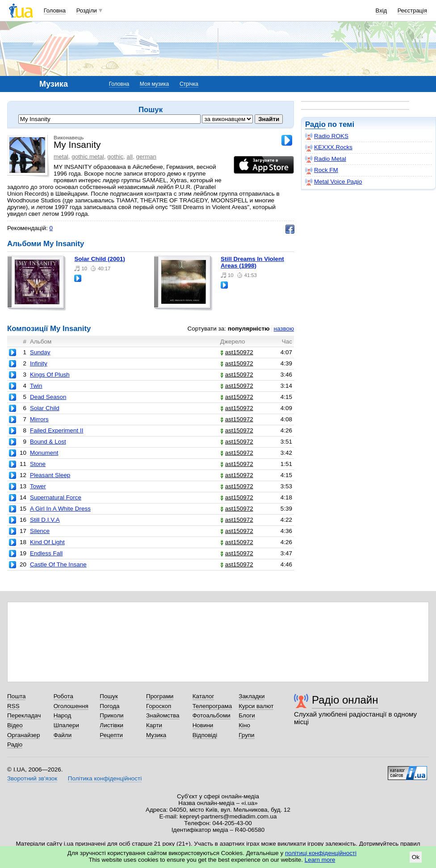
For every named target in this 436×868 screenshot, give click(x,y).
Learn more (320, 860)
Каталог (203, 696)
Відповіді (205, 735)
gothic (115, 157)
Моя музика (154, 84)
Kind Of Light (47, 542)
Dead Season (48, 397)
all (130, 157)
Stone (38, 464)
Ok (416, 857)
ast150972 (237, 352)
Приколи (111, 715)
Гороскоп (159, 706)
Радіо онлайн (345, 700)
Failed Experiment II (57, 430)
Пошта (16, 696)
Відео (15, 725)
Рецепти (111, 735)
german (147, 157)
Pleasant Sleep (50, 475)
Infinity (39, 363)
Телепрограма (212, 706)
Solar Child (45, 408)
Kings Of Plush (50, 375)
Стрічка (189, 84)
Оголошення (71, 706)
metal (61, 157)
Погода (109, 706)
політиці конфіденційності (321, 853)
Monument (44, 453)
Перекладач (24, 715)
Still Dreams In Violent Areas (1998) (252, 262)
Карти (154, 725)
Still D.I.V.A (45, 520)
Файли (63, 735)
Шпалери (66, 725)
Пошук (109, 696)
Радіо (315, 124)
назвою (284, 329)
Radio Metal (326, 159)
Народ (63, 715)
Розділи (87, 10)
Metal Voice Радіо (334, 182)
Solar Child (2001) (100, 259)
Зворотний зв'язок (32, 778)
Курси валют (256, 706)
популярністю (249, 329)
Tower (38, 486)
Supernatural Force (56, 497)
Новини (203, 725)
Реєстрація (412, 10)
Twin (36, 386)
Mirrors (39, 419)
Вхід (381, 10)
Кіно (244, 725)
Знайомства (163, 715)
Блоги (247, 715)
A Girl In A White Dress (60, 509)
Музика (156, 735)
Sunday (40, 352)
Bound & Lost (48, 442)
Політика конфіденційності (105, 778)
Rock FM (322, 170)
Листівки (111, 725)
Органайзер (23, 735)
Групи (246, 735)
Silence (40, 531)
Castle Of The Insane (58, 564)
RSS (13, 706)
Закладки (252, 696)
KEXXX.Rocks (329, 147)
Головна (55, 10)
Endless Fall (46, 553)
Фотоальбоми (212, 715)
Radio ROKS (327, 136)
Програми (160, 696)
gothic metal (88, 157)
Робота (63, 696)
